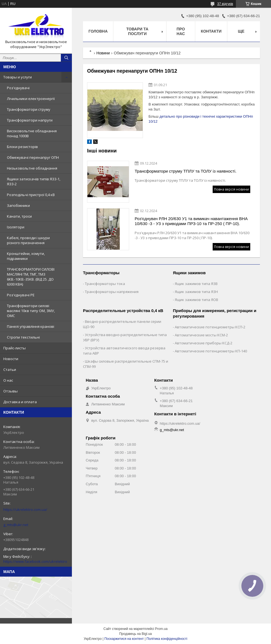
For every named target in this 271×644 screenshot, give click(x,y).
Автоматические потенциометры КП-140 (211, 351)
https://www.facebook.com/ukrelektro (35, 561)
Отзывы (11, 391)
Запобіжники (18, 205)
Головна (98, 31)
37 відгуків (225, 4)
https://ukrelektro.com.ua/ (25, 510)
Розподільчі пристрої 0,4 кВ (31, 195)
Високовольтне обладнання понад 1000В (32, 133)
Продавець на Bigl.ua (135, 634)
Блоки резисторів (22, 147)
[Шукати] (66, 58)
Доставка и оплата (20, 402)
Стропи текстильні (23, 337)
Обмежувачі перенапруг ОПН (33, 157)
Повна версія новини (231, 189)
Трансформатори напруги (30, 120)
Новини (103, 53)
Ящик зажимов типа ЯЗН (196, 292)
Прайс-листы (15, 348)
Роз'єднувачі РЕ (21, 295)
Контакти (211, 31)
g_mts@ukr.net (16, 525)
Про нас (181, 31)
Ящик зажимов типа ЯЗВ (196, 284)
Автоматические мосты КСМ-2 (201, 335)
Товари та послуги (137, 31)
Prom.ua (161, 629)
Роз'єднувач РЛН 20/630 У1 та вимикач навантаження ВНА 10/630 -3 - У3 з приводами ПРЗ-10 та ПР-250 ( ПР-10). (191, 221)
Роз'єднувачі (18, 88)
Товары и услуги (18, 77)
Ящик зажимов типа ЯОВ (196, 300)
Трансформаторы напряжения (112, 292)
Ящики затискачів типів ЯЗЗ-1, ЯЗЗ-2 (34, 181)
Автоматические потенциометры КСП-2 (210, 327)
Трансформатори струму (29, 109)
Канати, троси (19, 216)
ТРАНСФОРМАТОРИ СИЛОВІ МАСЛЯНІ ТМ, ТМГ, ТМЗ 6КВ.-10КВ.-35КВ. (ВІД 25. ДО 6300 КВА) (31, 277)
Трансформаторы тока (105, 284)
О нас (8, 380)
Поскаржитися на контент (124, 639)
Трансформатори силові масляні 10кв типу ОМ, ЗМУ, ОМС (31, 311)
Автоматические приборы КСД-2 (204, 343)
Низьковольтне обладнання (32, 168)
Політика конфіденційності (167, 639)
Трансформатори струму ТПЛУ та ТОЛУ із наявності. (186, 171)
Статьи (10, 369)
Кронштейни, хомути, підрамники (26, 256)
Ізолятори (16, 227)
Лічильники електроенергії (31, 99)
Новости (11, 359)
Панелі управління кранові (31, 326)
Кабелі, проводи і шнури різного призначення (28, 240)
